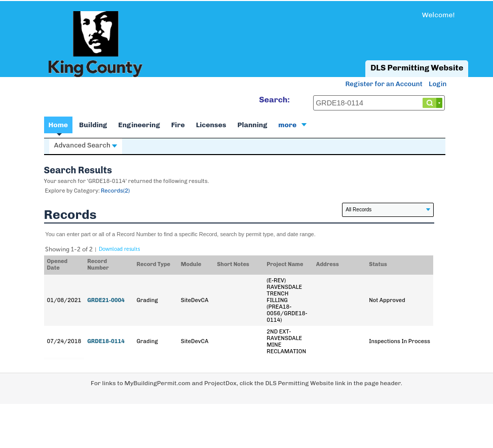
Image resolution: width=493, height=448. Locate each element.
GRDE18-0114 (106, 341)
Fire (178, 125)
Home (59, 125)
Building (93, 125)
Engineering (139, 125)
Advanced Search (86, 145)
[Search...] (379, 103)
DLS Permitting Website (417, 68)
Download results (119, 249)
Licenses (211, 125)
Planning (253, 125)
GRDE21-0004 (106, 300)
